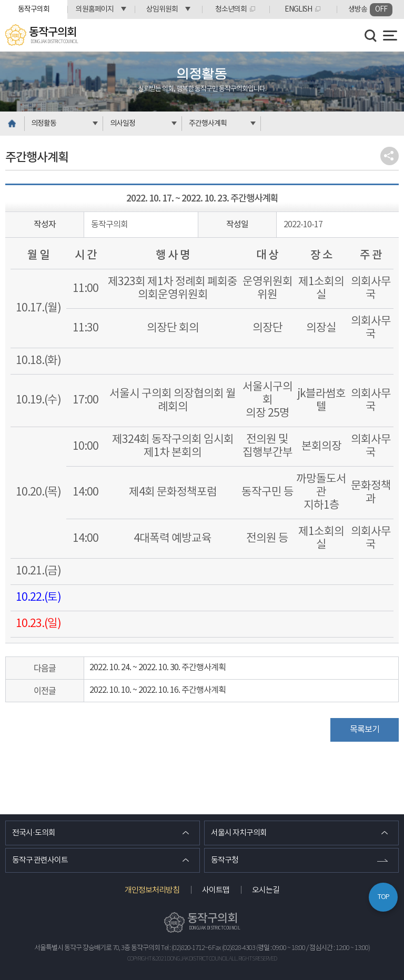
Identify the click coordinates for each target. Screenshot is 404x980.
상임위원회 (162, 9)
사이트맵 (216, 890)
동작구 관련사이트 (40, 860)
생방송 (370, 10)
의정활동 (44, 124)
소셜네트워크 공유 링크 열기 (390, 156)
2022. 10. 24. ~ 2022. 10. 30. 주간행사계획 (158, 668)
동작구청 (225, 860)
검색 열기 (371, 36)
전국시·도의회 (34, 833)
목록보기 (365, 730)
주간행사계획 (208, 124)
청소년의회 (231, 9)
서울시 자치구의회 (239, 833)
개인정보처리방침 (152, 890)
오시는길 (266, 890)
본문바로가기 (0, 0)
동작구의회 (34, 9)
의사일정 (123, 124)
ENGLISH (298, 9)
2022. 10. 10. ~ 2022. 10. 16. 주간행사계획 (158, 690)
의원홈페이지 (95, 9)
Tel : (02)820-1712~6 (186, 948)
